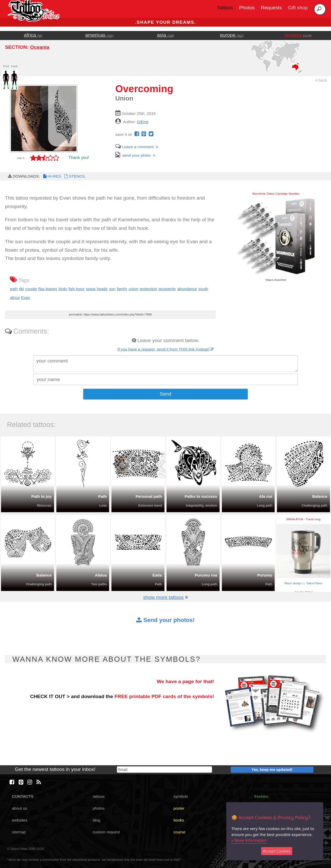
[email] (164, 770)
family (122, 289)
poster (179, 808)
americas (99, 35)
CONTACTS (23, 796)
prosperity (167, 289)
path (14, 289)
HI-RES (52, 176)
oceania (298, 35)
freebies (261, 796)
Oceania (40, 47)
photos (99, 808)
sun (112, 289)
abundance (187, 289)
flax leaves (48, 289)
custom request (106, 832)
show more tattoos (163, 597)
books (179, 820)
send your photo (133, 155)
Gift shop (298, 8)
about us (20, 808)
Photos (247, 8)
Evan (25, 298)
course (179, 832)
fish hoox (76, 289)
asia (165, 35)
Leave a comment (134, 147)
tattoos (99, 796)
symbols (181, 796)
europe (232, 35)
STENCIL (74, 176)
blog (96, 820)
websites (20, 820)
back (321, 80)
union (133, 289)
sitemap (19, 832)
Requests (271, 8)
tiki (22, 289)
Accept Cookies (277, 851)
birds (63, 289)
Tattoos (225, 8)
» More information (249, 840)
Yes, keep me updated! (272, 770)
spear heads (97, 289)
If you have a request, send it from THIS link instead (165, 349)
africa (33, 35)
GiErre (142, 122)
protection (148, 289)
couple (31, 289)
